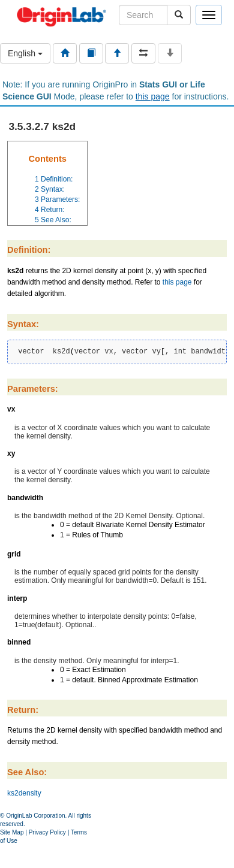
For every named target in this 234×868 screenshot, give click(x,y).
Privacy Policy (47, 832)
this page (153, 96)
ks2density (24, 793)
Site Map (12, 832)
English (25, 53)
